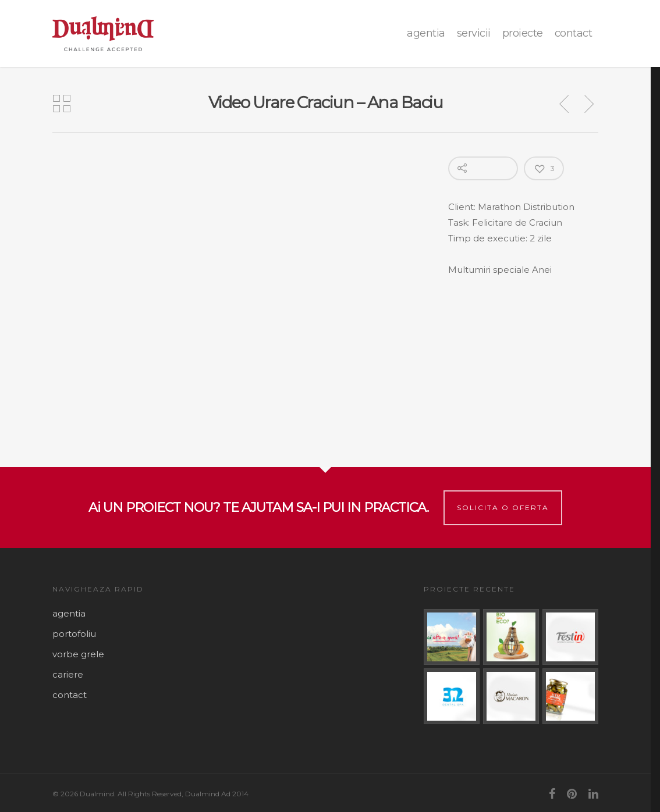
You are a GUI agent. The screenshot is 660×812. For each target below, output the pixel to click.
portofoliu (74, 634)
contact (574, 33)
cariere (68, 674)
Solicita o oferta (503, 507)
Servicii (474, 33)
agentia (426, 33)
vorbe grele (78, 654)
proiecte (523, 33)
